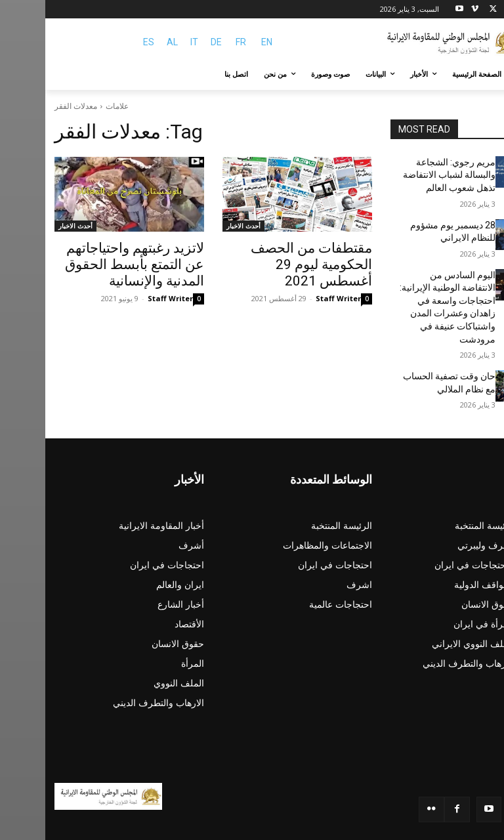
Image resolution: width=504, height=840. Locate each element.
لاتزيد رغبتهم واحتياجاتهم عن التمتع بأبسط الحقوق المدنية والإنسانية (94, 262)
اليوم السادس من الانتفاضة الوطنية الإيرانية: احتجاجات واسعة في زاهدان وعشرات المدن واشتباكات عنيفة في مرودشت (406, 287)
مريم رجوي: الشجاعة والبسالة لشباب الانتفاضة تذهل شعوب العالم (409, 173)
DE (171, 42)
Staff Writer (293, 278)
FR (196, 42)
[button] (479, 74)
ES (103, 42)
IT (149, 42)
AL (127, 42)
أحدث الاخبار (198, 226)
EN (221, 42)
